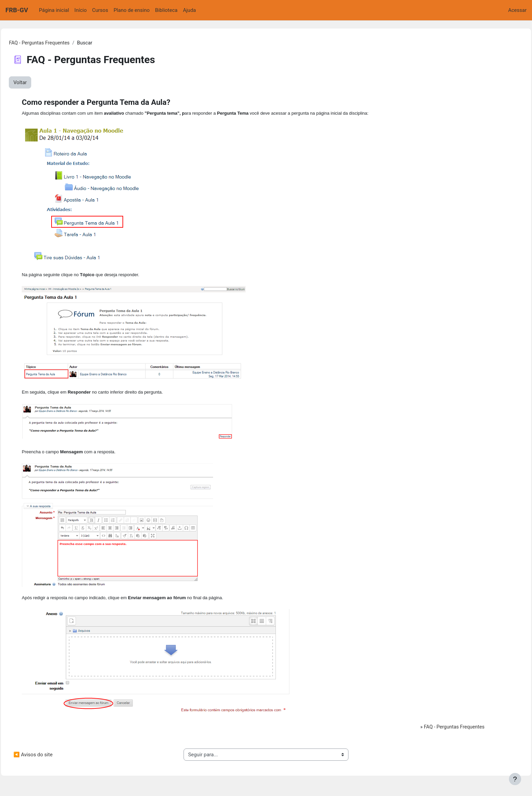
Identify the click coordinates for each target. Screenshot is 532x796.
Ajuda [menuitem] (189, 10)
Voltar (35, 83)
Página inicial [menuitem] (54, 10)
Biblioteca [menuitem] (166, 10)
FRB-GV (17, 10)
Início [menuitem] (80, 10)
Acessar (517, 10)
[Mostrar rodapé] (515, 779)
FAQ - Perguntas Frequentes (55, 43)
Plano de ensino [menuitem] (132, 10)
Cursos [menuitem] (100, 10)
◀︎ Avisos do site (48, 759)
